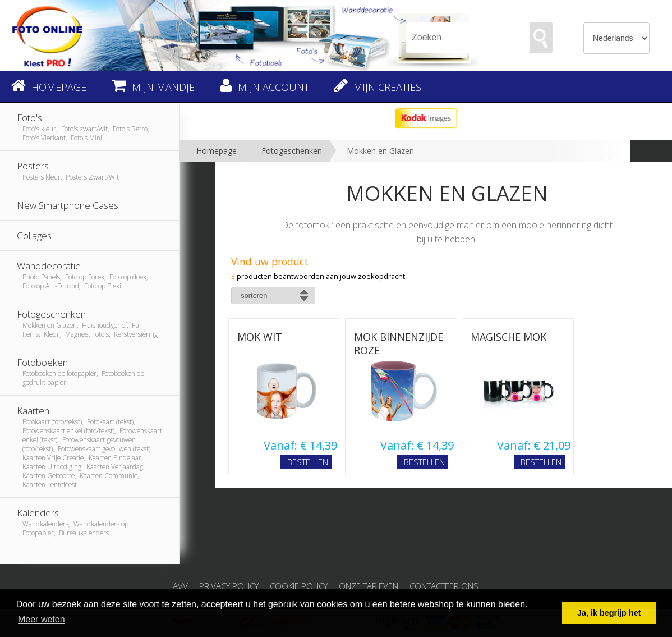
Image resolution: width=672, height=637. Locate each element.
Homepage (217, 151)
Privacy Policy (229, 586)
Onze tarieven (369, 586)
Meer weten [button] (42, 619)
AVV (180, 586)
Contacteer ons (444, 586)
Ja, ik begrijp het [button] (609, 613)
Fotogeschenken (292, 151)
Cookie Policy (299, 586)
